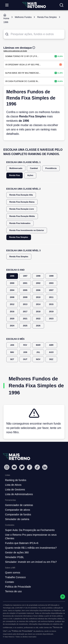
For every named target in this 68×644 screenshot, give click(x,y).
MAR (38, 345)
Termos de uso (13, 591)
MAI (12, 352)
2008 (12, 297)
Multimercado (16, 168)
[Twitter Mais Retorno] (22, 467)
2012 (12, 304)
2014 (38, 304)
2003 (51, 283)
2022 (38, 319)
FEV (25, 345)
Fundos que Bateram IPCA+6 (22, 543)
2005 (25, 290)
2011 (51, 297)
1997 (25, 276)
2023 (51, 319)
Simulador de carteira (17, 519)
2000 (12, 283)
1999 (51, 276)
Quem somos (13, 573)
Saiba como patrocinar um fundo (15, 51)
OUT (25, 359)
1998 (38, 276)
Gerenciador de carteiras (19, 505)
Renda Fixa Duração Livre (22, 209)
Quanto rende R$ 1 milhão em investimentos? (31, 548)
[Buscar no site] (61, 5)
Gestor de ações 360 (17, 552)
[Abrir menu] (7, 5)
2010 (38, 297)
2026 (38, 326)
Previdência (51, 168)
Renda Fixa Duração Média (22, 216)
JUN (25, 352)
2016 (12, 312)
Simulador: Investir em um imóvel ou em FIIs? (31, 562)
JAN (12, 345)
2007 (51, 290)
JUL (38, 352)
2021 (25, 319)
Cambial (34, 168)
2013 (25, 304)
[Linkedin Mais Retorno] (45, 467)
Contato (10, 582)
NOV (38, 359)
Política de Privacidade (18, 587)
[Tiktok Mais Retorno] (37, 467)
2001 (25, 283)
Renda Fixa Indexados (20, 223)
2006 (38, 290)
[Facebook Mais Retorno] (30, 467)
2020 (12, 319)
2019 (51, 312)
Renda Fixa (15, 175)
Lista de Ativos (13, 485)
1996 (12, 276)
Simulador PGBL (15, 557)
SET (12, 359)
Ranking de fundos (16, 480)
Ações (30, 175)
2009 (25, 297)
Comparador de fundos (18, 514)
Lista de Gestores (15, 490)
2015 (51, 304)
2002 (38, 283)
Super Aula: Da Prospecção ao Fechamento (30, 530)
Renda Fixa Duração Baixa (22, 202)
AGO (51, 352)
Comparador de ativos (18, 510)
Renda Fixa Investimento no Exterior (27, 230)
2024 (12, 326)
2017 (25, 312)
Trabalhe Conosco (15, 577)
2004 (12, 290)
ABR (51, 345)
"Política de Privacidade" (22, 631)
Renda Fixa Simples (19, 237)
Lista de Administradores (19, 494)
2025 (25, 326)
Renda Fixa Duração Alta (21, 195)
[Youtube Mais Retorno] (14, 467)
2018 (38, 312)
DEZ (51, 359)
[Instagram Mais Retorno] (7, 467)
